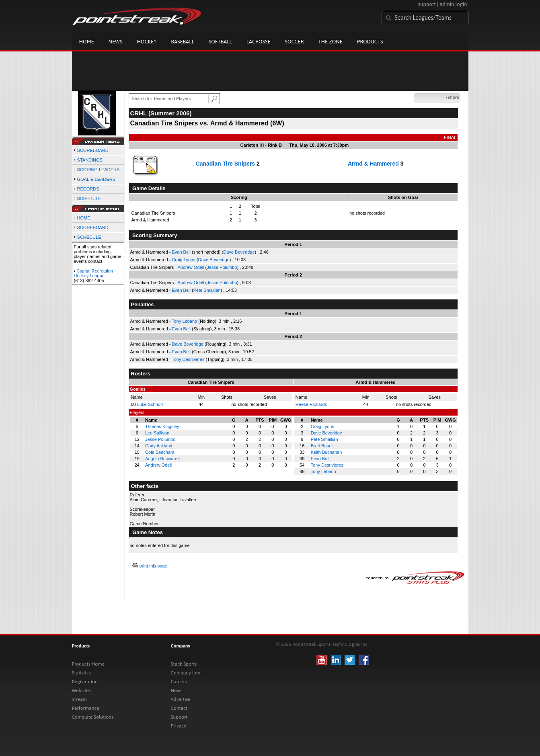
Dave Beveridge (239, 252)
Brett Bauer (322, 446)
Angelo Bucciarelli (163, 459)
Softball (220, 42)
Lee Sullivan (157, 433)
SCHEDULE (89, 199)
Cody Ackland (159, 446)
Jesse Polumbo (222, 267)
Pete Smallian (207, 290)
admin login (453, 4)
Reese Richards (311, 404)
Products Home (88, 664)
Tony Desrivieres (188, 359)
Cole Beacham (160, 452)
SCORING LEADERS (99, 170)
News (116, 42)
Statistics (81, 673)
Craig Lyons (183, 260)
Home (87, 42)
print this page (153, 566)
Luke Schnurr (150, 404)
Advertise (181, 699)
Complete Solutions (93, 717)
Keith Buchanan (326, 452)
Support (179, 717)
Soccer (295, 42)
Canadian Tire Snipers (226, 164)
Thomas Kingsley (162, 426)
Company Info (186, 673)
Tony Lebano (184, 321)
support (427, 4)
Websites (81, 690)
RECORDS (88, 189)
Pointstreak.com (137, 17)
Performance (86, 708)
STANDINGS (90, 160)
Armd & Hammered (373, 164)
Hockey (147, 42)
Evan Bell (181, 252)
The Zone (330, 42)
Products (370, 42)
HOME (84, 218)
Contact (179, 708)
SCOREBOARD (93, 150)
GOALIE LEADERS (96, 179)
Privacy (179, 726)
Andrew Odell (191, 267)
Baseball (183, 42)
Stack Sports (184, 664)
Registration (85, 682)
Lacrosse (259, 42)
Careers (179, 682)
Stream (79, 699)
